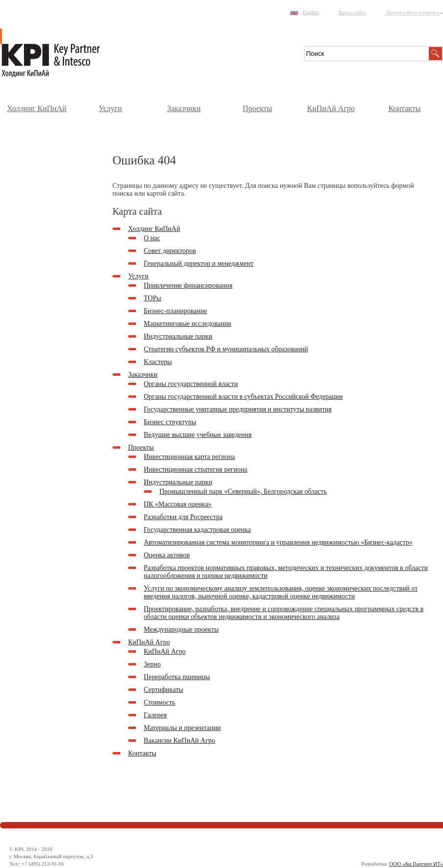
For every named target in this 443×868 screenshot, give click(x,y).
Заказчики (184, 108)
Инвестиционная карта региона (189, 457)
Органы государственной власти (191, 384)
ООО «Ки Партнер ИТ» (416, 864)
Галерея (155, 715)
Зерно (152, 664)
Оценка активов (167, 555)
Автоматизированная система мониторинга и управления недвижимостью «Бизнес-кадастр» (278, 542)
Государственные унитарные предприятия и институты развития (238, 409)
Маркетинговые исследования (188, 324)
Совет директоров (170, 251)
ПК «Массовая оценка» (178, 504)
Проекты (257, 108)
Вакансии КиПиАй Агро (179, 741)
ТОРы (153, 298)
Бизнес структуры (170, 422)
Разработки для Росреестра (183, 517)
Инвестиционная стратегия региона (196, 469)
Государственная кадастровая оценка (197, 530)
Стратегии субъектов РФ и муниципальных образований (226, 349)
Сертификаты (164, 690)
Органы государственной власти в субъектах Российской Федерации (243, 397)
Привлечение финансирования (188, 286)
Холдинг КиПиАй (37, 108)
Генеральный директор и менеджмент (199, 263)
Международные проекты (181, 629)
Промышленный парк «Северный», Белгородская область (243, 491)
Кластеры (158, 362)
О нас (152, 238)
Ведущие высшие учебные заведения (198, 435)
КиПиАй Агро (331, 108)
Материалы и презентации (182, 728)
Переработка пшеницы (177, 677)
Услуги (111, 108)
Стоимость (160, 702)
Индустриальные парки (178, 336)
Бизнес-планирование (176, 311)
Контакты (404, 108)
